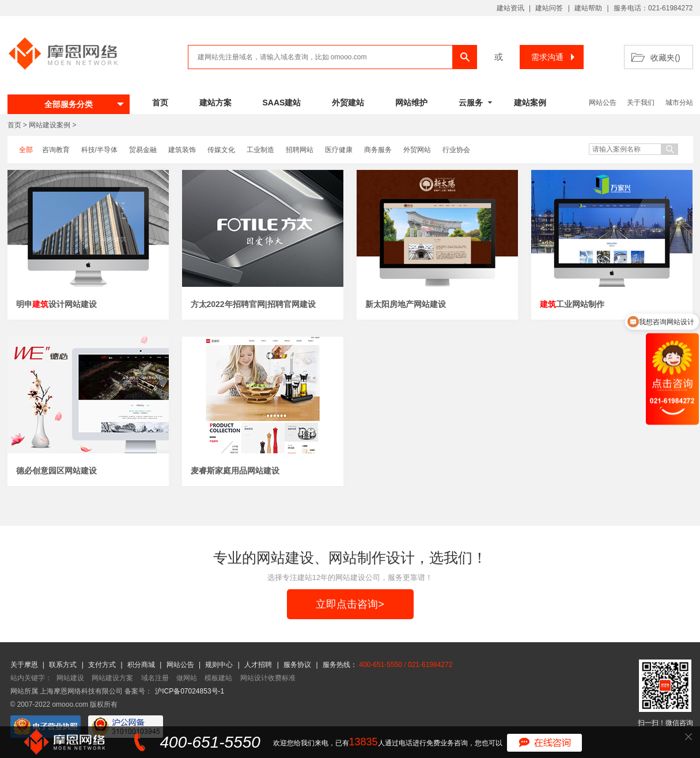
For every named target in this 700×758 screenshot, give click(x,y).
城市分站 (679, 103)
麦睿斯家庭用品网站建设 (235, 471)
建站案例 (530, 103)
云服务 (471, 103)
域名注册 (155, 678)
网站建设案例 (50, 125)
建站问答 (549, 8)
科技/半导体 (99, 150)
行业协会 (456, 150)
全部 (26, 150)
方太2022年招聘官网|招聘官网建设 (253, 304)
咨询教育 (56, 150)
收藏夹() (665, 58)
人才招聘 (259, 665)
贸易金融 (143, 150)
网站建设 (70, 678)
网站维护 (411, 103)
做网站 (187, 678)
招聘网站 (300, 150)
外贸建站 (348, 103)
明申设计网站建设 (56, 304)
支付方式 (103, 665)
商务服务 (378, 150)
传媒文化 (221, 150)
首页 (160, 103)
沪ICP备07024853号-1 (190, 691)
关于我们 (641, 103)
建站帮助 (588, 8)
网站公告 (603, 103)
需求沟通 (555, 57)
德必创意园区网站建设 (56, 471)
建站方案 (215, 103)
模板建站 (218, 678)
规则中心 (220, 665)
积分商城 (141, 665)
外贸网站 (417, 150)
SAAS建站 (282, 103)
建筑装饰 (182, 150)
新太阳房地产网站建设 (406, 304)
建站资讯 (510, 8)
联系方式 (64, 665)
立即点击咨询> (350, 604)
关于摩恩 (25, 665)
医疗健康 (339, 150)
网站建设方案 (112, 678)
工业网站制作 (572, 304)
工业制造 (260, 150)
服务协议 (298, 665)
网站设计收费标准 (268, 678)
